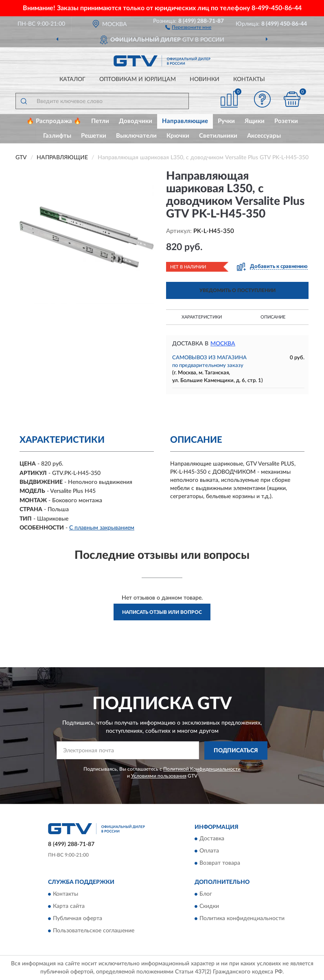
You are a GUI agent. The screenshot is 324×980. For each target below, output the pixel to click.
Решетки (94, 136)
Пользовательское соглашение (94, 931)
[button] (188, 27)
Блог (206, 894)
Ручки (226, 121)
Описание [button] (273, 317)
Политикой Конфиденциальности (202, 769)
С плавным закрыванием (102, 528)
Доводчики (136, 121)
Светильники (218, 136)
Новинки (205, 79)
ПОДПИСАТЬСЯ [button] (236, 751)
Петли (100, 121)
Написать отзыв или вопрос (162, 612)
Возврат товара (220, 864)
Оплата (209, 851)
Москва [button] (223, 344)
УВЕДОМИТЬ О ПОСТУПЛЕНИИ (238, 290)
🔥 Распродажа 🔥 (54, 121)
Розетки (286, 121)
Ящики (255, 121)
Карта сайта (69, 906)
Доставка (212, 839)
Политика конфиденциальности (242, 918)
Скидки (209, 906)
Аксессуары (264, 136)
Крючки (178, 136)
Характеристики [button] (202, 317)
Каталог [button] (72, 79)
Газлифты (57, 136)
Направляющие (185, 121)
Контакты (249, 79)
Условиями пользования (159, 776)
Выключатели (136, 136)
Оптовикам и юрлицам (138, 79)
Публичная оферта (78, 918)
